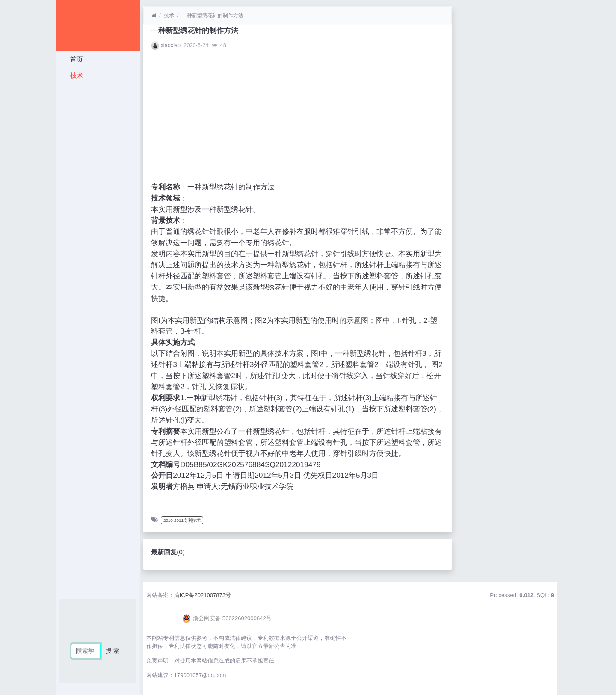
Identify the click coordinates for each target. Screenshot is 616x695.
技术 (75, 75)
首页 (75, 59)
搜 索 (113, 651)
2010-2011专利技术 (182, 520)
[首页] (154, 15)
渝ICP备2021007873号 (203, 595)
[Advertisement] (98, 212)
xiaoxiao (170, 45)
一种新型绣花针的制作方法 (213, 15)
